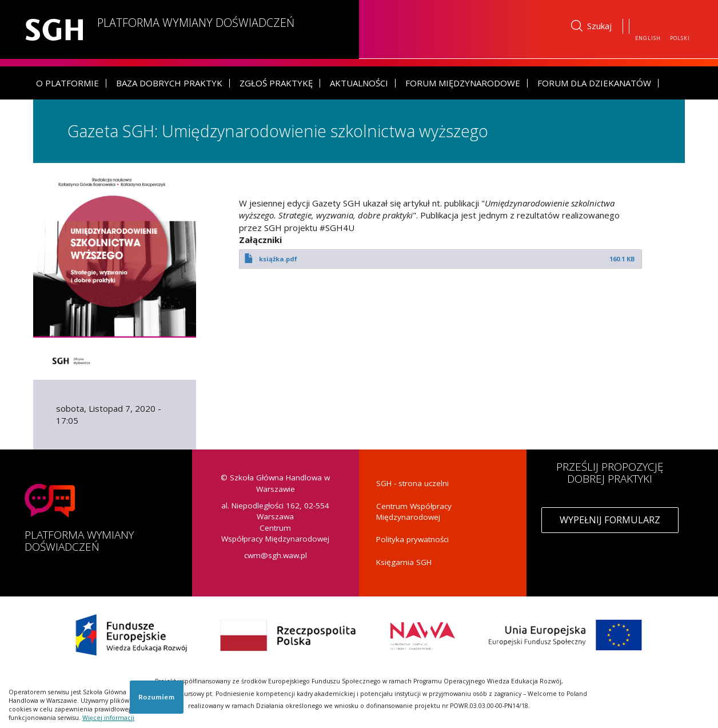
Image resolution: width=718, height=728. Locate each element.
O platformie (67, 82)
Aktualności (359, 82)
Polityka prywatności (412, 539)
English (648, 38)
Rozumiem (157, 697)
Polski (680, 38)
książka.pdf (278, 258)
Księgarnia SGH (404, 562)
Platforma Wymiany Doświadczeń (198, 22)
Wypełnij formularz (610, 520)
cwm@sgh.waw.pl (276, 555)
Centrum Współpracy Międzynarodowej (414, 511)
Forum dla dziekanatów (594, 82)
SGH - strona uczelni (412, 483)
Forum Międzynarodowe (463, 82)
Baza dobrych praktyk (169, 82)
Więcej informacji (108, 718)
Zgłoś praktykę (276, 82)
